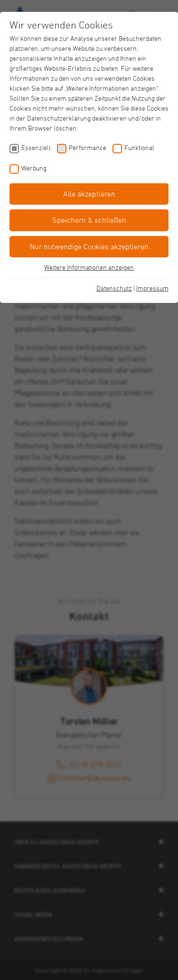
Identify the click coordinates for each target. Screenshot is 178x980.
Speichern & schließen (89, 220)
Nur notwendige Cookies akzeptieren (89, 246)
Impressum (152, 288)
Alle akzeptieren (89, 194)
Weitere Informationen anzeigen (89, 267)
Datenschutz (114, 288)
